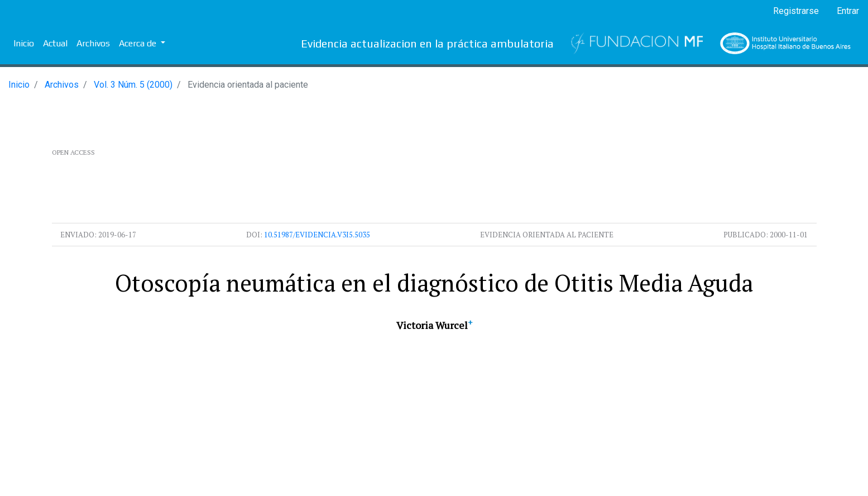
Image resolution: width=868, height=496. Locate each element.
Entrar (848, 11)
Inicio (24, 43)
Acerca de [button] (139, 43)
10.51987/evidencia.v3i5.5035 (317, 235)
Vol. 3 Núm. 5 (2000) (133, 85)
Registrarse (796, 11)
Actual (55, 43)
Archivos (93, 43)
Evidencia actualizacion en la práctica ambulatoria (427, 43)
